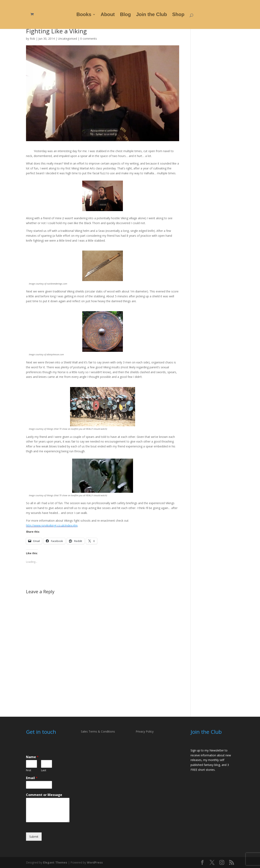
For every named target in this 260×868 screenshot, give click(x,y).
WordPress (95, 862)
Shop (178, 15)
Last (44, 770)
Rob (32, 39)
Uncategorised (67, 39)
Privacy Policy (145, 731)
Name (32, 757)
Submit (34, 837)
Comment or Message (44, 795)
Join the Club (152, 15)
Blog (125, 15)
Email (32, 778)
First (29, 770)
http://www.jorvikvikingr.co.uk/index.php (52, 525)
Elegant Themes (55, 862)
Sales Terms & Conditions (98, 731)
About (108, 15)
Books (84, 15)
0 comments (89, 39)
